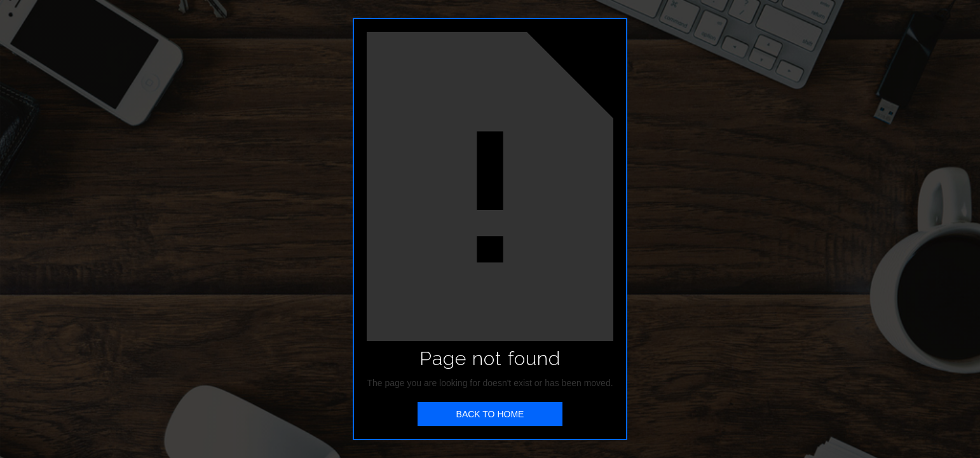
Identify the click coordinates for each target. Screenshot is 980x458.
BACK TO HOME (490, 414)
